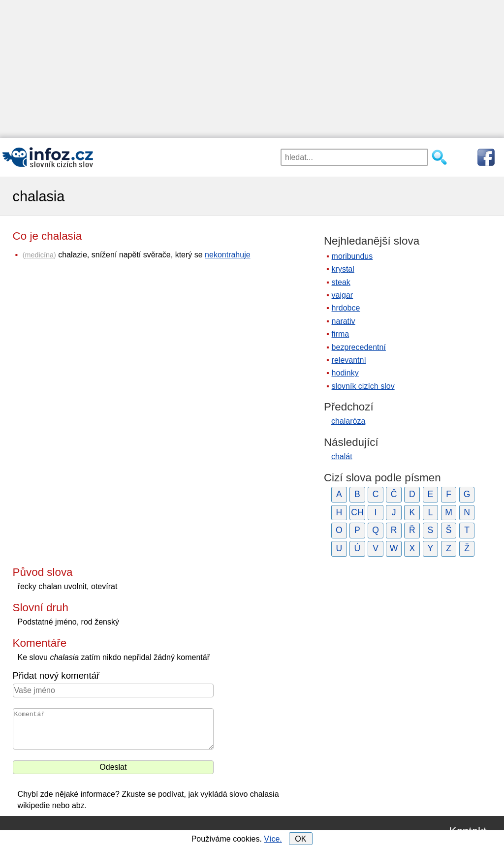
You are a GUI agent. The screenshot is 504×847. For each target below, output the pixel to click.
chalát (342, 456)
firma (341, 334)
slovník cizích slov (363, 386)
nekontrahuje (228, 255)
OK (300, 839)
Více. (273, 839)
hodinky (345, 373)
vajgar (343, 295)
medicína (39, 255)
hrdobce (346, 308)
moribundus (352, 256)
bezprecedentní (359, 347)
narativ (344, 321)
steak (341, 282)
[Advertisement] (252, 69)
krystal (343, 269)
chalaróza (348, 421)
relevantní (349, 360)
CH (357, 512)
